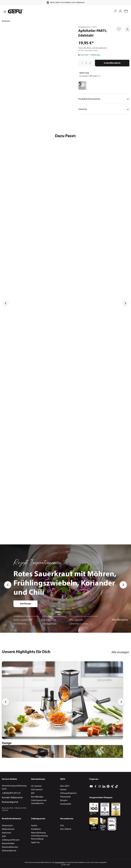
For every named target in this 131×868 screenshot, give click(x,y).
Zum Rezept (25, 604)
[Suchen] (115, 11)
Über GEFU (65, 786)
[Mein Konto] (120, 11)
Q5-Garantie (36, 786)
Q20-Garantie (37, 790)
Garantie (104, 109)
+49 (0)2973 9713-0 (11, 793)
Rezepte (64, 800)
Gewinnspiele (66, 804)
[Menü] (4, 11)
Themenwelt (65, 797)
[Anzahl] (86, 63)
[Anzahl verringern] (81, 63)
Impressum (7, 833)
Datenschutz (7, 826)
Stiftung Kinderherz (68, 793)
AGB (4, 836)
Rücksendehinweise (10, 847)
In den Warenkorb (112, 63)
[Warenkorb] (126, 11)
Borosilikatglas (37, 797)
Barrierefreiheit (8, 844)
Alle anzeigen (120, 652)
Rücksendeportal (10, 802)
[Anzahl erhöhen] (91, 63)
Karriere (63, 790)
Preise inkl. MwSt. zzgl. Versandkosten (93, 48)
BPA (33, 793)
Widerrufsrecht (8, 829)
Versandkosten (60, 862)
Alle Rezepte (120, 620)
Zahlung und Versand (11, 840)
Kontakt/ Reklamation (12, 798)
